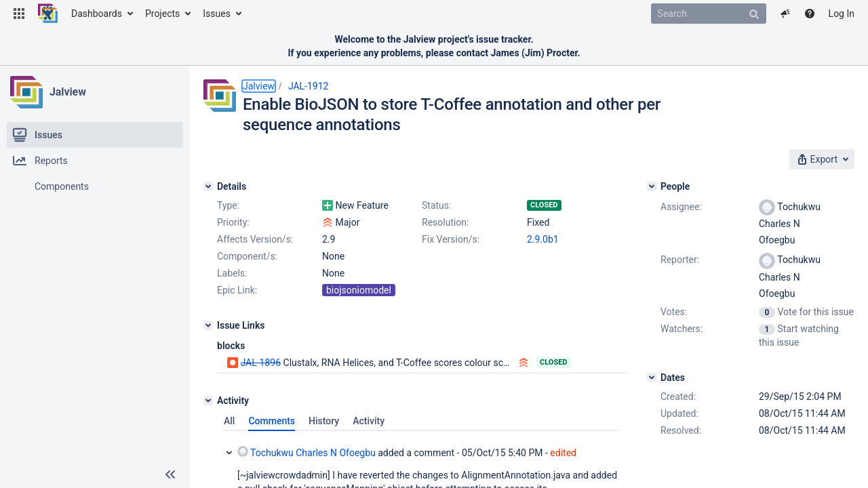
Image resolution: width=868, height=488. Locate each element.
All (229, 421)
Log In (842, 14)
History (324, 421)
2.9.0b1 (543, 239)
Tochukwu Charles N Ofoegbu (307, 452)
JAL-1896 (260, 363)
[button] (19, 14)
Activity (369, 421)
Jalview (68, 92)
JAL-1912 (309, 86)
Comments (272, 421)
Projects (162, 14)
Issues (217, 14)
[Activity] (208, 401)
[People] (652, 186)
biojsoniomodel (359, 290)
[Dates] (652, 378)
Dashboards (97, 14)
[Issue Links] (208, 325)
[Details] (208, 186)
